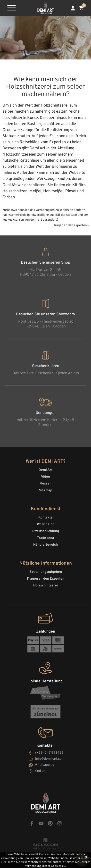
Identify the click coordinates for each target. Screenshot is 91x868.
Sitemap (46, 490)
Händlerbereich (45, 545)
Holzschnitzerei (45, 586)
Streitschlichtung (46, 531)
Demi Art (45, 470)
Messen (45, 484)
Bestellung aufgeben (46, 572)
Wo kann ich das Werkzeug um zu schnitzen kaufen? (49, 210)
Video (45, 477)
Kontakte (45, 518)
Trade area (46, 538)
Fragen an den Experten (70, 225)
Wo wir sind (46, 524)
